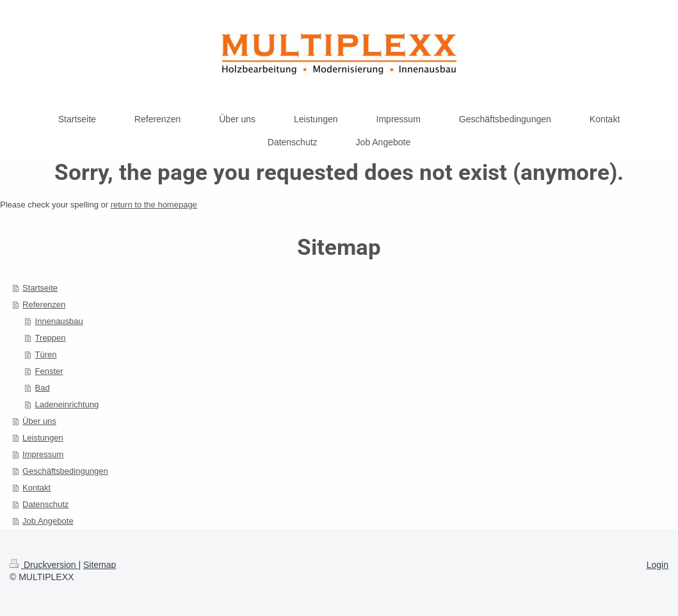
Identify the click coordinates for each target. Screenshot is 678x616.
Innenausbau (59, 321)
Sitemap (100, 565)
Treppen (51, 338)
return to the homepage (154, 205)
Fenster (49, 371)
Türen (46, 354)
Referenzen (44, 304)
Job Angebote (48, 521)
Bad (43, 388)
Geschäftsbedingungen (65, 471)
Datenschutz (45, 504)
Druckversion (44, 565)
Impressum (43, 454)
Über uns (39, 421)
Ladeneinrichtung (67, 404)
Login (658, 565)
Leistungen (43, 438)
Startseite (40, 288)
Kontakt (36, 488)
